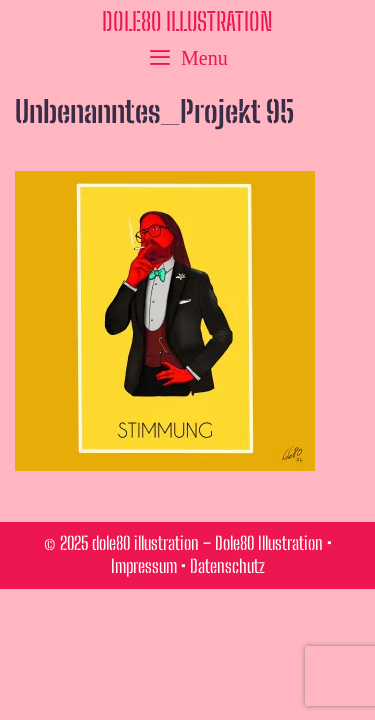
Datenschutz (227, 566)
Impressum (144, 566)
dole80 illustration (187, 21)
